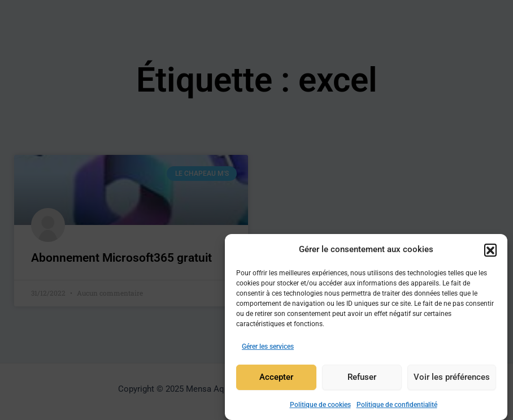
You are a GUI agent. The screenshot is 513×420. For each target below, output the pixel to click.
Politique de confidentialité (397, 406)
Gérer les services (268, 348)
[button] (490, 251)
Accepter (276, 379)
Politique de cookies (320, 406)
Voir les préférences (452, 379)
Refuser (362, 379)
